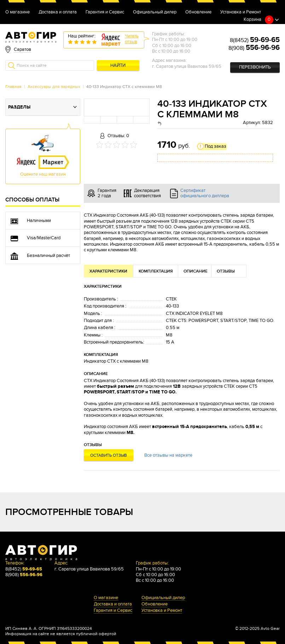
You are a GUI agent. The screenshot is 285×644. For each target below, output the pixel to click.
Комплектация (156, 271)
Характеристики (108, 271)
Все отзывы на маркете (168, 455)
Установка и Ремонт (241, 12)
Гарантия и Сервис (105, 12)
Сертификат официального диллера (205, 193)
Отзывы (226, 271)
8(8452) (255, 40)
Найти (118, 66)
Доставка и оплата (58, 12)
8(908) (254, 48)
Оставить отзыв (109, 455)
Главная (13, 87)
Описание (196, 271)
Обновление (198, 12)
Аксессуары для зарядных (54, 87)
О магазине (18, 12)
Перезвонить (255, 67)
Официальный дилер (155, 12)
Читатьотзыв (132, 39)
